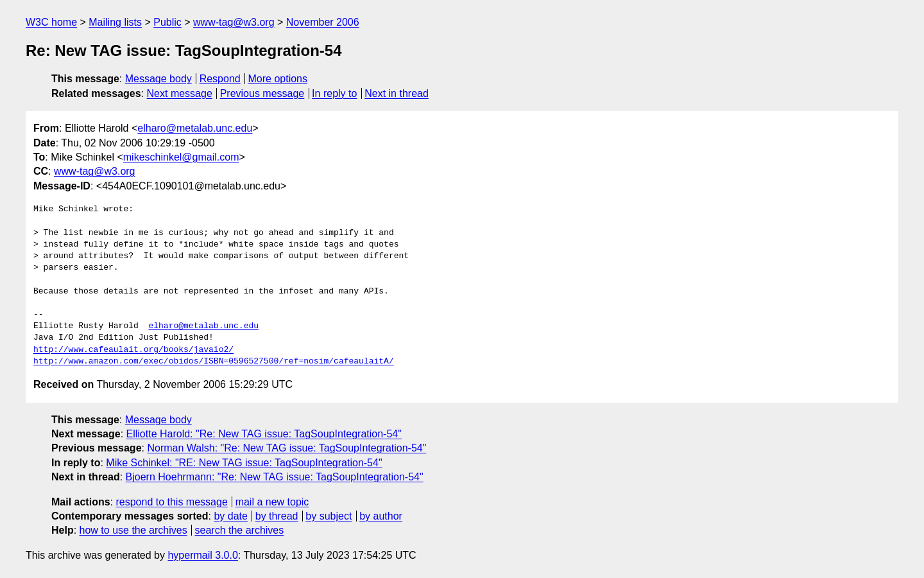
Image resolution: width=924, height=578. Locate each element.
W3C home (51, 22)
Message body (158, 79)
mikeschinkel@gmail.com (181, 157)
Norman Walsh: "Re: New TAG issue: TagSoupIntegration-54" (287, 448)
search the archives (240, 530)
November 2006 (323, 22)
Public (167, 22)
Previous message (262, 93)
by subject (329, 516)
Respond (220, 79)
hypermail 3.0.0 (202, 555)
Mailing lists (115, 22)
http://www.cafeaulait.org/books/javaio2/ (133, 350)
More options (278, 79)
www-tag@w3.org (234, 22)
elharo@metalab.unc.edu (195, 128)
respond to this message (171, 502)
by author (381, 516)
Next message (180, 93)
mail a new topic (272, 502)
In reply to (334, 93)
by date (230, 516)
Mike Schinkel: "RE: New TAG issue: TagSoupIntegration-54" (244, 463)
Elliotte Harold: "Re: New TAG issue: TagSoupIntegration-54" (264, 434)
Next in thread (397, 93)
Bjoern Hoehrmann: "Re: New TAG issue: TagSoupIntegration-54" (275, 477)
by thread (277, 516)
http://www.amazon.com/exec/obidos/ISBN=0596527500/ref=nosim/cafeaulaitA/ (214, 362)
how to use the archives (133, 530)
